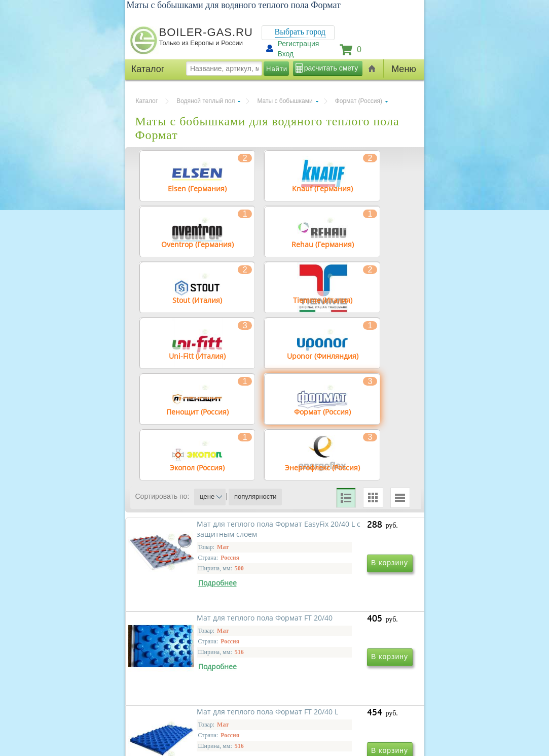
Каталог (147, 101)
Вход (286, 54)
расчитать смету (331, 68)
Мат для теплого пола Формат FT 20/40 (344, 628)
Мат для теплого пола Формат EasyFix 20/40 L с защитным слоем (206, 633)
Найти (277, 69)
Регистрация (299, 44)
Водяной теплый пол (206, 101)
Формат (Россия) (359, 101)
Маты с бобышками (285, 101)
